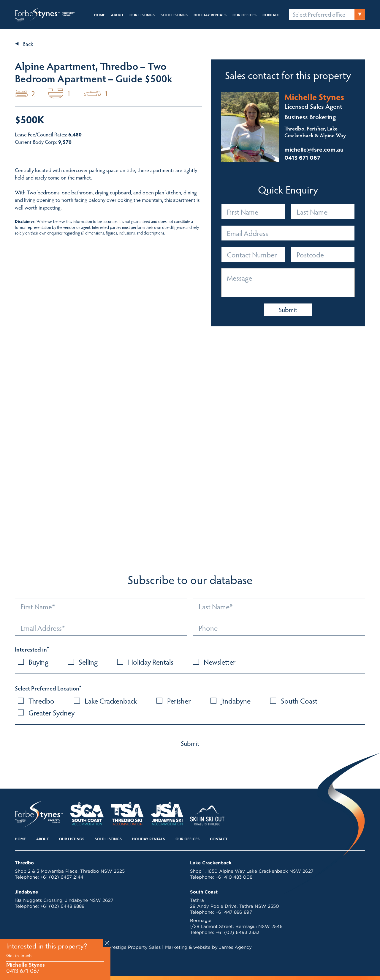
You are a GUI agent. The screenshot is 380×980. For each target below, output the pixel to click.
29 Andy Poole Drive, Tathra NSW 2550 (235, 906)
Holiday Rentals (210, 15)
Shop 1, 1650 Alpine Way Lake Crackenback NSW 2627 (252, 871)
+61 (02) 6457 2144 (62, 877)
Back (28, 44)
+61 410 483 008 (234, 877)
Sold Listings (174, 15)
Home (100, 15)
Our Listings (142, 15)
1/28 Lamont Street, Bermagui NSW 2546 (236, 926)
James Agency (235, 947)
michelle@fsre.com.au (314, 150)
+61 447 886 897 (234, 912)
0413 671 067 (23, 972)
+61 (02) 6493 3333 (237, 932)
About (117, 15)
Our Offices (244, 15)
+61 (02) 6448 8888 (62, 906)
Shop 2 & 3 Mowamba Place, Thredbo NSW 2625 (70, 871)
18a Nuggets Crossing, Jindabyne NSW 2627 (64, 900)
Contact (271, 15)
